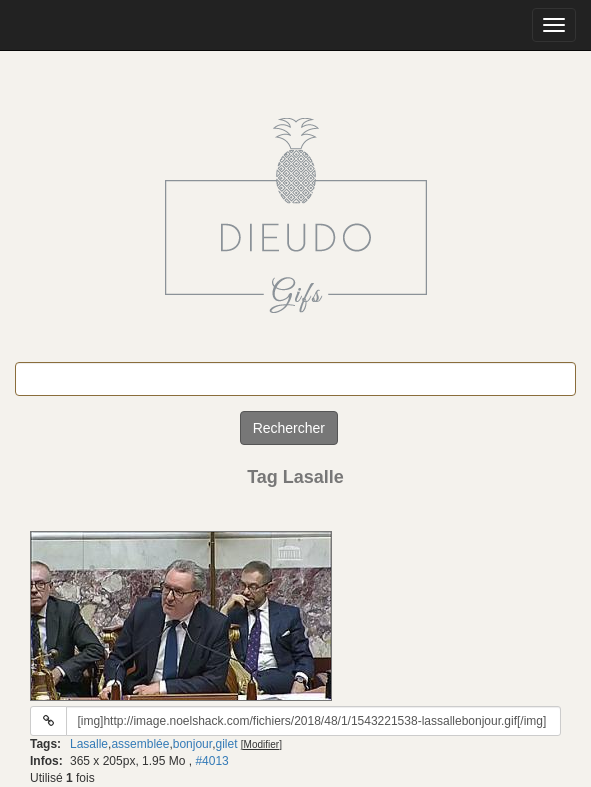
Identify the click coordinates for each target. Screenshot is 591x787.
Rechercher (289, 428)
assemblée (140, 744)
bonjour (192, 744)
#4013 (211, 761)
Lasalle (89, 744)
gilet (226, 744)
